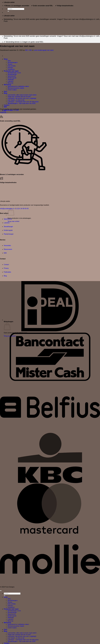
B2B (5, 253)
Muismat (10, 621)
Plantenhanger (9, 234)
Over (5, 629)
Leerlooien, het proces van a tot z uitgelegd (22, 636)
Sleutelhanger (8, 227)
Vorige (3, 111)
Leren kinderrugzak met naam (44, 50)
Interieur (10, 606)
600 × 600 (28, 50)
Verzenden (7, 246)
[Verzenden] (8, 11)
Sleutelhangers (13, 600)
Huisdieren (11, 607)
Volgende (4, 112)
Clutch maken (12, 628)
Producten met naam (11, 609)
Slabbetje (11, 618)
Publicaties (7, 272)
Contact (6, 265)
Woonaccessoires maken (16, 626)
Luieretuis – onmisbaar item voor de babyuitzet (23, 640)
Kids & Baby (12, 604)
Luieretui (7, 223)
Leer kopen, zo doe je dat (16, 638)
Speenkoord (8, 219)
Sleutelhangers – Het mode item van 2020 (22, 641)
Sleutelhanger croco (14, 611)
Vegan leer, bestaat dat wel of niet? (19, 635)
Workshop (7, 623)
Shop (6, 597)
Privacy (6, 268)
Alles (9, 599)
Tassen (10, 602)
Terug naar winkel (13, 221)
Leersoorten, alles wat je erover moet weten (22, 633)
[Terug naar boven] (1, 591)
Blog (5, 276)
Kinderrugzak (8, 230)
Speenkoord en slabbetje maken (18, 624)
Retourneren (8, 249)
